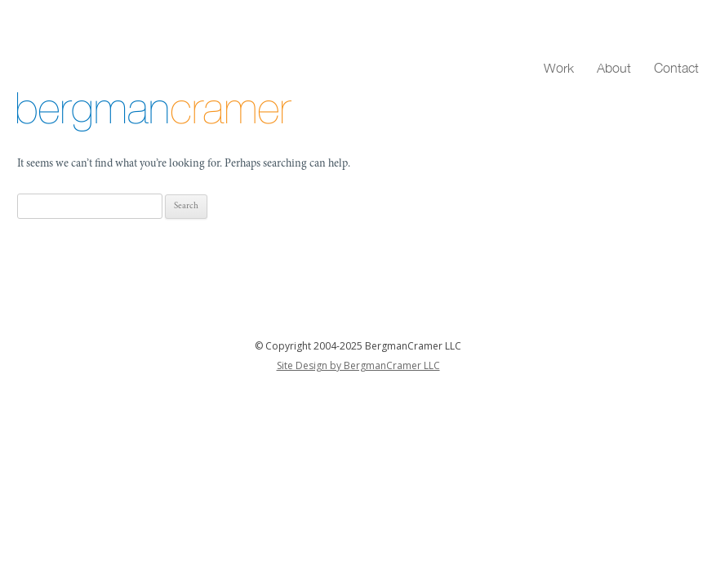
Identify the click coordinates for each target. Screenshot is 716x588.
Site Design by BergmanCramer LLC (358, 365)
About (614, 68)
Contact (676, 68)
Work (559, 68)
